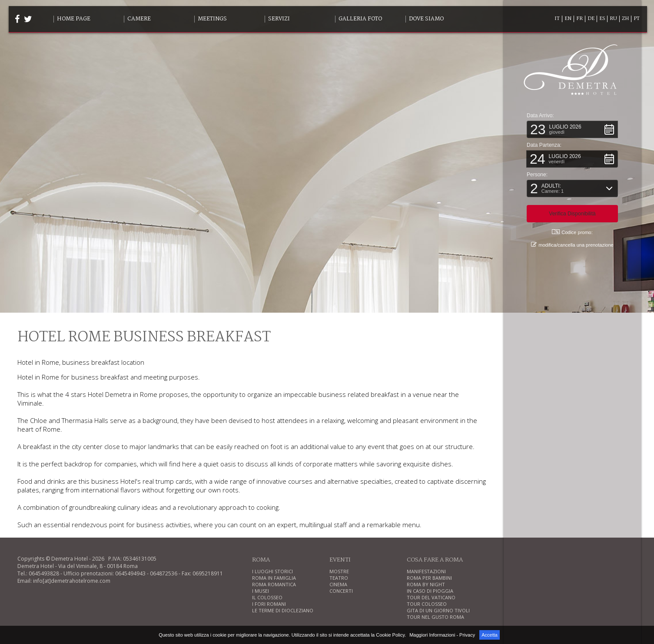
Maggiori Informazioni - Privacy (442, 635)
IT (557, 19)
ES (602, 19)
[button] (573, 129)
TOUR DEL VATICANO (431, 597)
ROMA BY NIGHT (426, 584)
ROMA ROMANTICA (274, 584)
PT (637, 19)
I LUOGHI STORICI (272, 571)
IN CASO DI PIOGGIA (430, 591)
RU (613, 19)
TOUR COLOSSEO (427, 604)
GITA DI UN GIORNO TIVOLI (438, 610)
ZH (625, 19)
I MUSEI (261, 591)
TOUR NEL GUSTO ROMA (435, 617)
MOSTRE (339, 571)
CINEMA (338, 584)
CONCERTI (341, 591)
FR (579, 19)
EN (568, 19)
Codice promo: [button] (573, 232)
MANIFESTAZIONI (426, 571)
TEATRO (339, 578)
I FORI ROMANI (269, 604)
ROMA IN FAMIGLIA (274, 578)
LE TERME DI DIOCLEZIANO (283, 610)
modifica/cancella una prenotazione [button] (573, 244)
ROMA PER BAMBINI (429, 578)
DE (591, 19)
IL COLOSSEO (267, 597)
